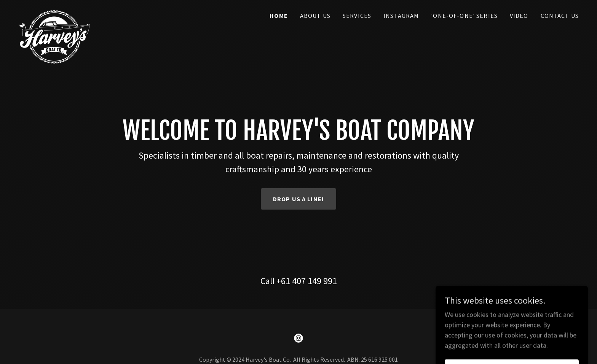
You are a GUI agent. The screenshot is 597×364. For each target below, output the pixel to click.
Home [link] (279, 16)
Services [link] (357, 16)
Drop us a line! (298, 199)
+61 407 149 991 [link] (307, 281)
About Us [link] (315, 16)
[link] (54, 13)
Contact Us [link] (560, 16)
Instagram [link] (401, 16)
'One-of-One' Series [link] (464, 16)
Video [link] (519, 16)
